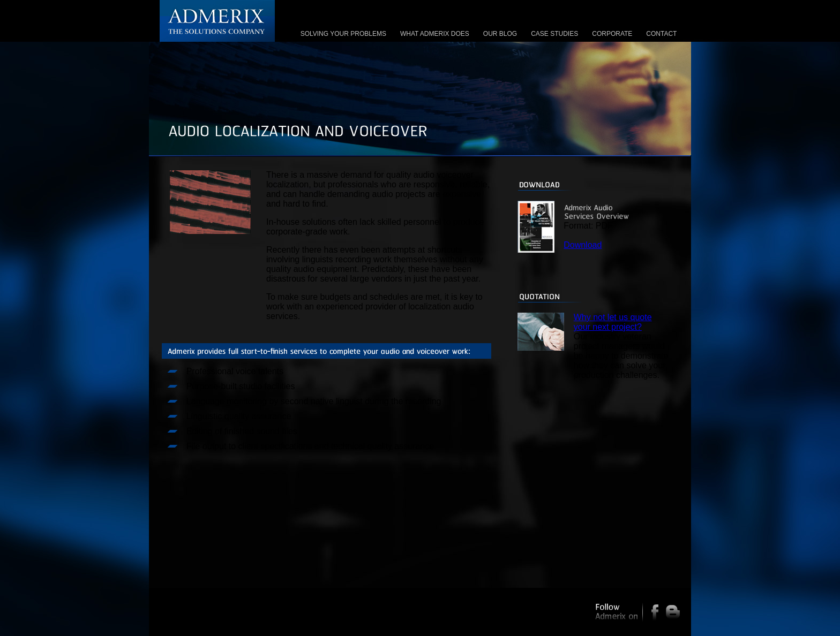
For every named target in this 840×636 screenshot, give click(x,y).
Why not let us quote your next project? (613, 322)
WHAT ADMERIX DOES (435, 34)
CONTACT (661, 34)
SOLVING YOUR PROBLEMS (343, 34)
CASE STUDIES (554, 34)
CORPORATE (612, 34)
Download (583, 245)
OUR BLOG (500, 34)
